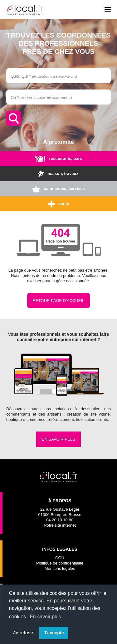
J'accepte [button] (54, 633)
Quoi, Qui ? (44, 76)
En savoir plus (58, 439)
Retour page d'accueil (58, 301)
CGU (60, 558)
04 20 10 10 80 (60, 520)
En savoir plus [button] (45, 617)
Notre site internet (60, 525)
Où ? (41, 97)
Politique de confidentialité (60, 563)
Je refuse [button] (23, 633)
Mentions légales (60, 568)
